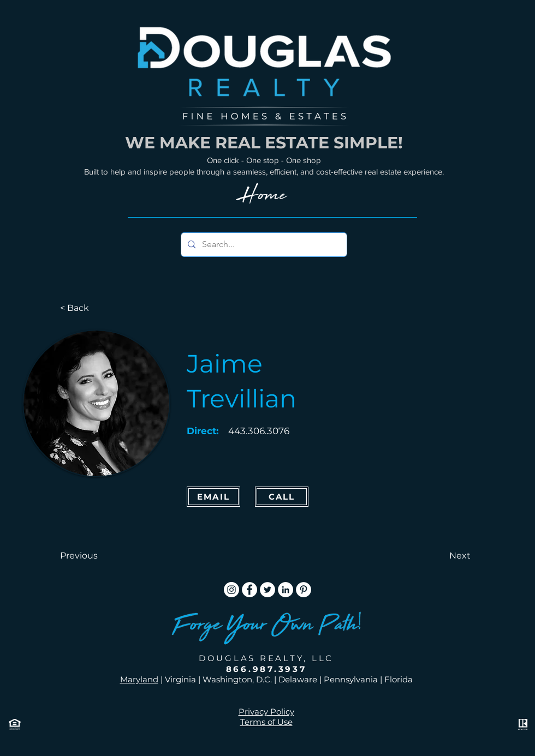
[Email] (213, 497)
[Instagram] (231, 590)
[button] (96, 556)
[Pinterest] (304, 590)
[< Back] (96, 308)
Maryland (139, 679)
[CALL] (282, 497)
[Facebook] (249, 590)
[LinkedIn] (286, 590)
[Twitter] (267, 590)
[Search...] (263, 245)
